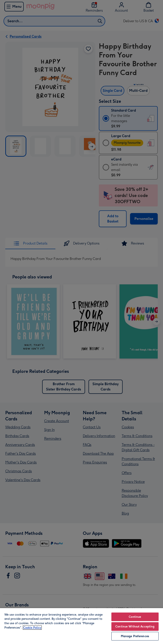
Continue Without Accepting (135, 627)
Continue (135, 617)
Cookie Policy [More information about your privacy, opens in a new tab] (32, 628)
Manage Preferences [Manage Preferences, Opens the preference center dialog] (135, 636)
